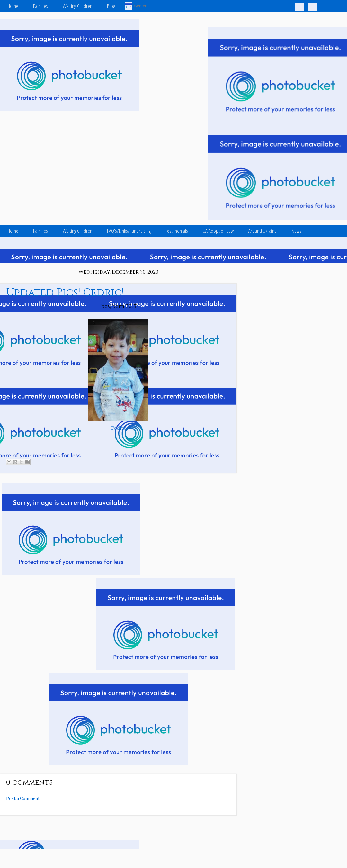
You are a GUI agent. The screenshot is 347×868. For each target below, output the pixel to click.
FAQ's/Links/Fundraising (129, 231)
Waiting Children (77, 6)
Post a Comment (23, 798)
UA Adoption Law (218, 231)
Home (13, 6)
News (296, 231)
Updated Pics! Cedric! (65, 293)
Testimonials (177, 231)
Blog (111, 6)
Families (40, 6)
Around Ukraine (262, 231)
